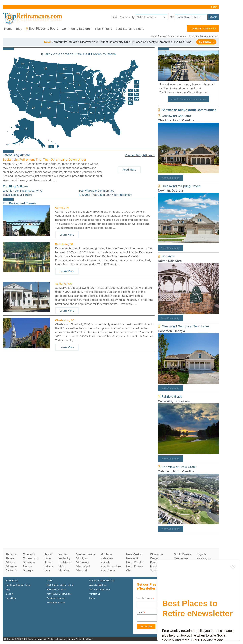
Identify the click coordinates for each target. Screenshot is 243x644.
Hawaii (48, 554)
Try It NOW (206, 42)
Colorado (29, 554)
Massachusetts (86, 554)
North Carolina (135, 562)
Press (92, 598)
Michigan (82, 558)
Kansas (63, 554)
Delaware (29, 562)
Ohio (129, 570)
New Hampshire (111, 566)
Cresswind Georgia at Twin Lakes (186, 326)
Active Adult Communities (59, 594)
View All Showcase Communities (188, 99)
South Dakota (183, 554)
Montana (106, 554)
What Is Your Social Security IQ (22, 191)
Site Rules (88, 639)
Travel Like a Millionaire (18, 195)
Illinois (48, 562)
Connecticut (31, 558)
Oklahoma (156, 554)
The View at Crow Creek (179, 467)
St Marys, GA (64, 284)
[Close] (233, 566)
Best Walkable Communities (96, 191)
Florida (27, 566)
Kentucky (64, 558)
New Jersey (108, 570)
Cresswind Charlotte (176, 116)
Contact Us (95, 594)
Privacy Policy (75, 639)
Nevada (105, 562)
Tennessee (181, 558)
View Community (170, 178)
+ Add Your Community (203, 28)
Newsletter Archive (56, 603)
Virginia (201, 554)
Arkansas (11, 566)
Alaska (10, 558)
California (11, 570)
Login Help (11, 598)
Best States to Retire (130, 29)
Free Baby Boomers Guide (18, 585)
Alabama (11, 554)
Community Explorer (77, 29)
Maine (62, 566)
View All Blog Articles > (140, 155)
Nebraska (107, 558)
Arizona (10, 562)
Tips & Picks (103, 29)
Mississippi (83, 566)
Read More (129, 170)
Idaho (47, 558)
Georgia (28, 570)
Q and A (9, 594)
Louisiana (64, 562)
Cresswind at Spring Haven (181, 186)
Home (8, 29)
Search (213, 17)
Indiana (48, 566)
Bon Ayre (168, 256)
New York (132, 558)
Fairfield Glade (172, 397)
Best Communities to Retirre (60, 585)
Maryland (64, 570)
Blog (19, 29)
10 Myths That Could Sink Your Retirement (105, 195)
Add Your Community (100, 589)
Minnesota (83, 562)
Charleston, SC (65, 320)
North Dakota (135, 566)
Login (214, 7)
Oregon (155, 558)
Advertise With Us (98, 585)
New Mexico (134, 554)
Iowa (47, 570)
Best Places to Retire (42, 28)
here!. (212, 92)
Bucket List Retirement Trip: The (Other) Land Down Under (44, 160)
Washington (204, 558)
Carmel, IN (62, 208)
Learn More (67, 235)
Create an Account (56, 598)
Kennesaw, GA (64, 244)
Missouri (81, 570)
